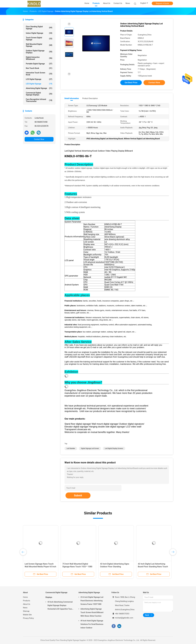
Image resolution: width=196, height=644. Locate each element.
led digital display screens (114, 448)
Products (26, 601)
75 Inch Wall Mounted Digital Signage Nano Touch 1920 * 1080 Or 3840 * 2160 (77, 567)
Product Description (90, 98)
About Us (27, 604)
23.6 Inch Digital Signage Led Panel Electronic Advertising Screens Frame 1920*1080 (92, 601)
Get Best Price (131, 83)
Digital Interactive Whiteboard (39, 58)
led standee (71, 448)
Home (25, 597)
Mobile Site (27, 615)
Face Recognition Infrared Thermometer (39, 100)
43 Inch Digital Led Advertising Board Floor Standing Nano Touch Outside (153, 567)
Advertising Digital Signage (39, 88)
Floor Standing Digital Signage (39, 28)
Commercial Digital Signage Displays (39, 94)
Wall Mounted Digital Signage (39, 45)
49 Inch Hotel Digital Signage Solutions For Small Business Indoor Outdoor (92, 624)
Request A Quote (162, 3)
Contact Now (39, 139)
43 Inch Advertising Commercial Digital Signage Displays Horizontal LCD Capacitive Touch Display (60, 606)
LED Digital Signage (39, 84)
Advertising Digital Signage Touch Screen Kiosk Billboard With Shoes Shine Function (92, 612)
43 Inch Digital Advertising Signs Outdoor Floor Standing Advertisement (115, 567)
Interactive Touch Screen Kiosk (39, 74)
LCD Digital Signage (39, 79)
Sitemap (26, 611)
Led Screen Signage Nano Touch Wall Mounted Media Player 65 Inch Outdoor (40, 567)
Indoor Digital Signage (39, 33)
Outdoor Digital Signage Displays (39, 52)
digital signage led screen (90, 448)
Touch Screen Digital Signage (39, 39)
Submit (78, 495)
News (25, 608)
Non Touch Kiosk (39, 68)
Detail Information (72, 98)
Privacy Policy (28, 618)
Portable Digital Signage (39, 64)
